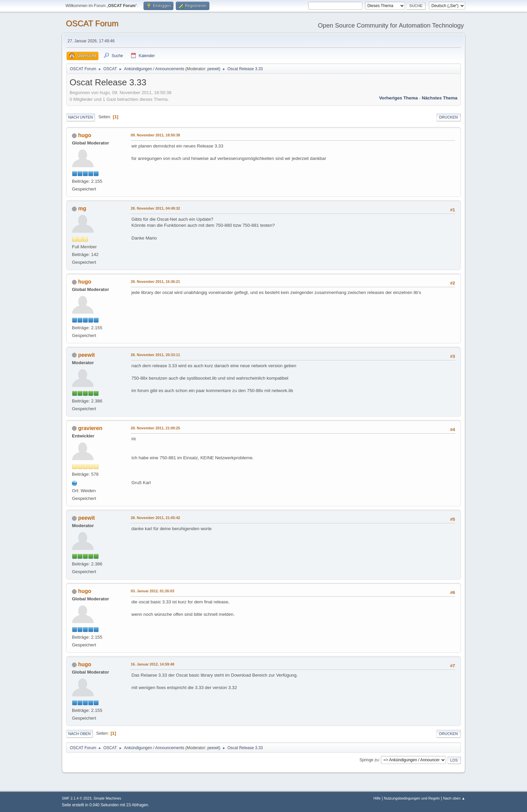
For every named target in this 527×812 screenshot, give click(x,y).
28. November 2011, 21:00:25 (155, 428)
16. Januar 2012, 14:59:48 (152, 664)
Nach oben (79, 734)
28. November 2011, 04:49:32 (155, 208)
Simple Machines (107, 798)
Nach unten (80, 117)
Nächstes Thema (440, 98)
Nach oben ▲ (454, 798)
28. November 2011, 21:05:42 (155, 518)
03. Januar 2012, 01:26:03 (152, 591)
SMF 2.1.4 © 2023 (77, 798)
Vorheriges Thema (398, 98)
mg (82, 208)
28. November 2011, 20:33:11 (155, 355)
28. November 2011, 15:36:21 (155, 282)
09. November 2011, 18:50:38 (155, 135)
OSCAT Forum (92, 23)
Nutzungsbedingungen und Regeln (412, 798)
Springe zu (369, 760)
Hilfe (377, 798)
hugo (85, 135)
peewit (213, 69)
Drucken (449, 117)
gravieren (90, 428)
